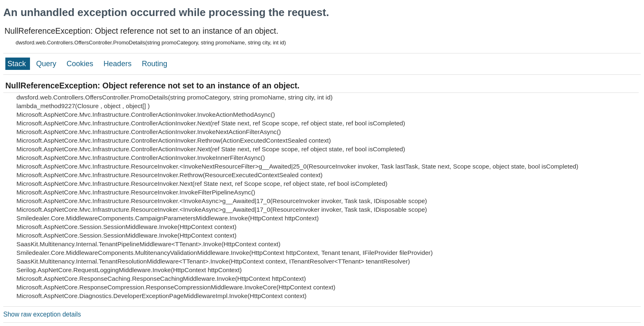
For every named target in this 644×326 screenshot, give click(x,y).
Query (47, 64)
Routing (154, 64)
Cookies (81, 64)
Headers (118, 64)
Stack (18, 64)
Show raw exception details (42, 314)
